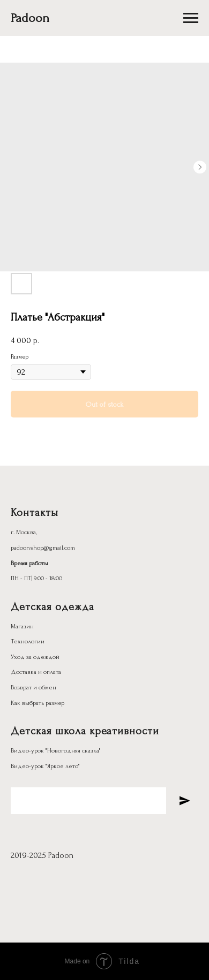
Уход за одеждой (35, 657)
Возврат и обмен (33, 687)
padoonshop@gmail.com (43, 548)
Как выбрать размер (38, 703)
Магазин (22, 626)
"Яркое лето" (63, 766)
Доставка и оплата (36, 672)
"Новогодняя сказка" (73, 751)
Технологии (28, 641)
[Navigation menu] (191, 18)
